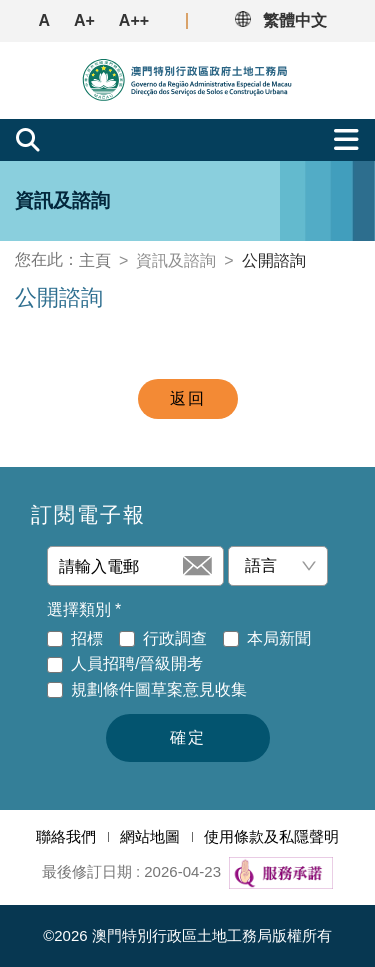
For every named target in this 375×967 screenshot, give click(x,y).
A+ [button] (84, 20)
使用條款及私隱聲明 (271, 836)
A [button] (44, 20)
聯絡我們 (66, 836)
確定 (188, 737)
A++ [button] (134, 20)
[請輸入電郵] (119, 566)
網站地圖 (150, 836)
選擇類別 (84, 610)
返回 (188, 398)
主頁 (95, 260)
